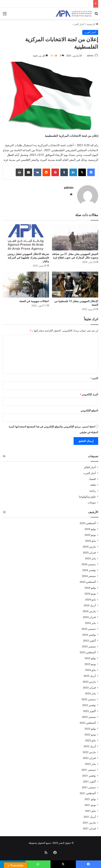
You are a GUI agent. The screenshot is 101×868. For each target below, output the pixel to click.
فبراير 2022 (89, 758)
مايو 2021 (91, 810)
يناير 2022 (90, 763)
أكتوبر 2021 (89, 781)
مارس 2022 (89, 752)
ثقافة (93, 484)
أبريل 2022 (90, 746)
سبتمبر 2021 (89, 787)
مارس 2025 (89, 546)
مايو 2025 (91, 540)
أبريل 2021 (90, 816)
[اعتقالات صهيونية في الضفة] (26, 284)
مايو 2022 (91, 740)
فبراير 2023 (89, 687)
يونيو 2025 (90, 534)
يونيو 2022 (90, 734)
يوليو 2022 (90, 728)
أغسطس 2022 (88, 722)
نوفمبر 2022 (89, 705)
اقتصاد (92, 479)
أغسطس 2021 (88, 793)
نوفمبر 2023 (89, 634)
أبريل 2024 (90, 605)
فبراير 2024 (89, 617)
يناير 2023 (90, 693)
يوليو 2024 (90, 587)
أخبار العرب (78, 24)
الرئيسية (92, 24)
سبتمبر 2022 (89, 716)
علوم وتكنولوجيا (87, 496)
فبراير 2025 (89, 552)
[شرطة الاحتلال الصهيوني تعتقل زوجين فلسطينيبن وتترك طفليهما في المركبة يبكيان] (26, 237)
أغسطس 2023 (88, 652)
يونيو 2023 (90, 664)
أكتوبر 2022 (89, 711)
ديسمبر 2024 (89, 564)
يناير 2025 (90, 558)
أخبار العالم (90, 467)
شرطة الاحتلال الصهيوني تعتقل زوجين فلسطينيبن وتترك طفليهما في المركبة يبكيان (28, 257)
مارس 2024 (89, 611)
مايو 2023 (91, 670)
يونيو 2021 (90, 805)
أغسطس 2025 (88, 523)
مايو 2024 (91, 599)
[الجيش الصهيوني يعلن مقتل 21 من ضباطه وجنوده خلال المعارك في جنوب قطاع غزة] (75, 237)
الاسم (94, 378)
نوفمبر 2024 (89, 570)
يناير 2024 (90, 623)
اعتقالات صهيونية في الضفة (34, 301)
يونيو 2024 (90, 593)
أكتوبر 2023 (89, 640)
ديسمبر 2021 (89, 769)
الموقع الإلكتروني (89, 410)
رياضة (93, 490)
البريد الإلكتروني (89, 394)
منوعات (92, 502)
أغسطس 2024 (88, 581)
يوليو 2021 (90, 799)
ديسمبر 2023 (89, 628)
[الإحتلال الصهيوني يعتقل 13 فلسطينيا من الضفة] (75, 284)
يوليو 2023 (90, 658)
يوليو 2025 (90, 529)
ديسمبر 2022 (89, 699)
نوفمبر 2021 (89, 775)
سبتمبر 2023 (89, 646)
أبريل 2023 (90, 675)
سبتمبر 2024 (89, 576)
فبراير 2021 (89, 828)
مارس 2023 (89, 681)
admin (90, 56)
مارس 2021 (89, 822)
